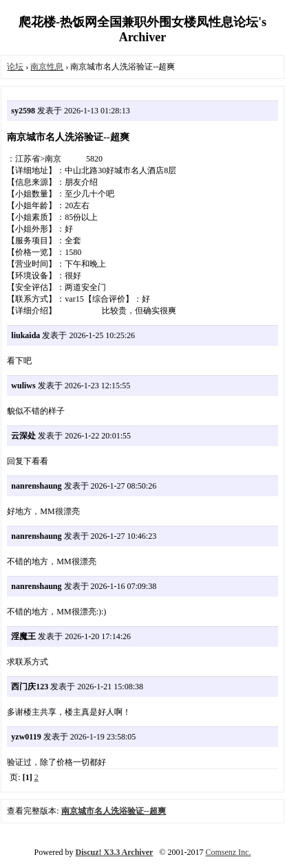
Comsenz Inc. (228, 852)
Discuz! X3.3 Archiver (115, 852)
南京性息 (47, 67)
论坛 (15, 67)
